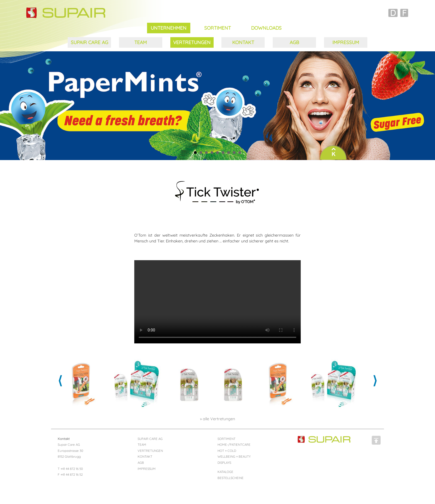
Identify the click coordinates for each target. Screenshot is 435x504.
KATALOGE (225, 472)
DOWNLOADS (266, 28)
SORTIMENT (217, 28)
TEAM (141, 42)
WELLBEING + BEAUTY (234, 456)
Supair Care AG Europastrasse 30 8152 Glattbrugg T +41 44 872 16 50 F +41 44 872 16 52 (70, 457)
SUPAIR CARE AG (89, 42)
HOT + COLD (227, 451)
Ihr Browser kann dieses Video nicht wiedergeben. (217, 302)
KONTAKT (243, 42)
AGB (294, 42)
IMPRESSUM (346, 42)
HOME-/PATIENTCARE (234, 445)
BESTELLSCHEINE (231, 478)
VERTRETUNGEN (192, 42)
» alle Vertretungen (217, 419)
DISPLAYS (224, 463)
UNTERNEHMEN (169, 28)
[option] (82, 384)
